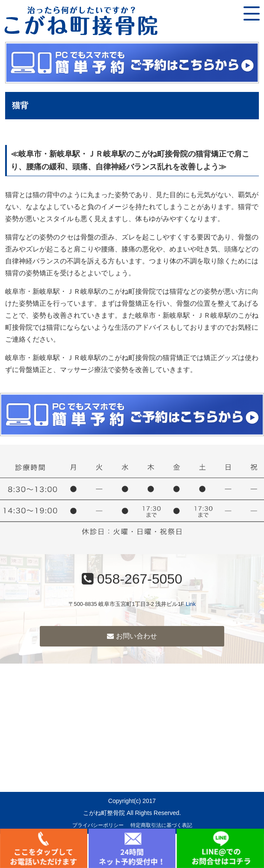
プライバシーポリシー (98, 825)
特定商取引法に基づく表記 (161, 825)
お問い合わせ (132, 636)
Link (191, 604)
